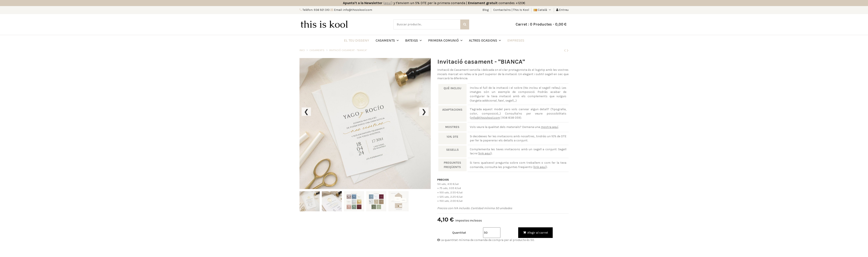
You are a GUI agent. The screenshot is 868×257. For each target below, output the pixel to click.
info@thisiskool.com (485, 118)
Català (543, 10)
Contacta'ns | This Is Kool (511, 10)
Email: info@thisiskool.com (353, 10)
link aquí (485, 153)
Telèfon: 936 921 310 (316, 10)
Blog (486, 10)
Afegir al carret (535, 233)
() (388, 3)
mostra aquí (550, 127)
